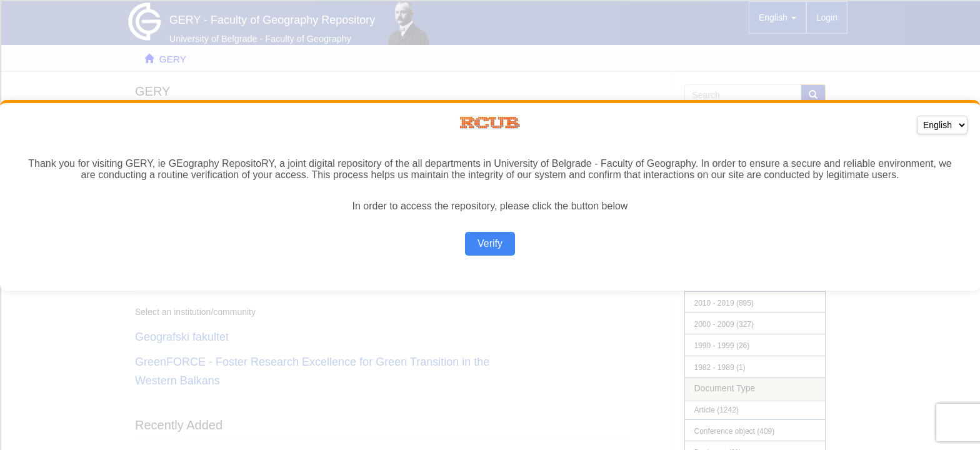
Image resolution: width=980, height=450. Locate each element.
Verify (490, 243)
